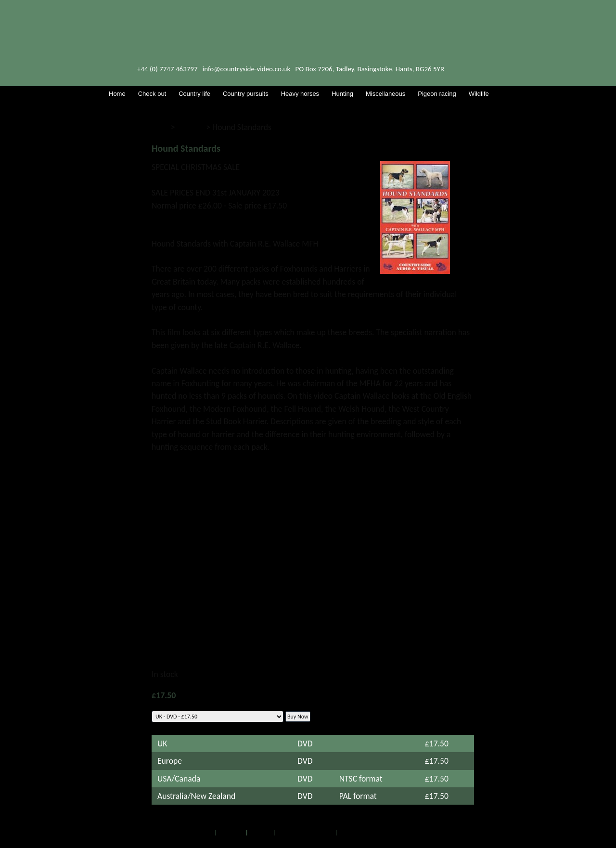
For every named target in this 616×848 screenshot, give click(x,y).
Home (205, 832)
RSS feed (261, 832)
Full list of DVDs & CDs (305, 832)
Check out (231, 832)
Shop (160, 127)
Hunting (191, 127)
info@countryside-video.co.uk (247, 69)
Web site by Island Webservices (379, 832)
